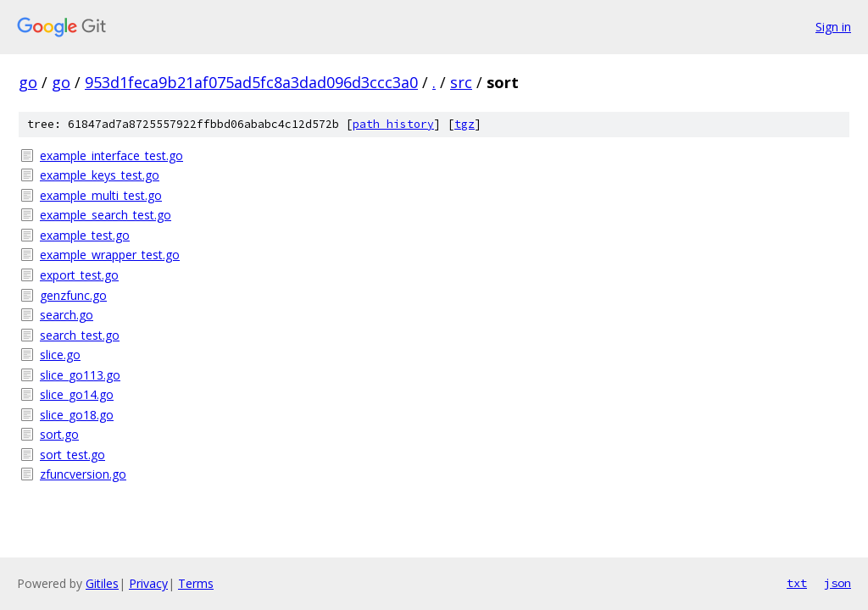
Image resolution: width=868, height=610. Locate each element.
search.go (67, 315)
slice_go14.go (77, 394)
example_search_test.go (106, 215)
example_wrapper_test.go (110, 255)
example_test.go (85, 235)
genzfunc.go (73, 295)
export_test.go (79, 275)
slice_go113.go (80, 375)
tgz (465, 124)
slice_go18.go (77, 415)
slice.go (60, 355)
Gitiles (102, 583)
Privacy (148, 583)
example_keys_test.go (100, 175)
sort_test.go (72, 455)
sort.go (59, 434)
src (461, 82)
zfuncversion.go (83, 474)
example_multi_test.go (101, 195)
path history (393, 124)
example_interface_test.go (111, 155)
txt (797, 583)
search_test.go (80, 335)
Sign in (833, 27)
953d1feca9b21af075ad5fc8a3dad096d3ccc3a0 (251, 82)
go (28, 82)
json (837, 583)
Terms (196, 583)
